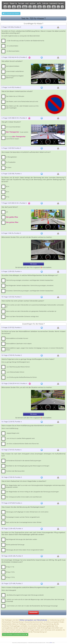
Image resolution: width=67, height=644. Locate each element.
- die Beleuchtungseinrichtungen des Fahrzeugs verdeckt (25, 595)
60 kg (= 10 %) (10, 577)
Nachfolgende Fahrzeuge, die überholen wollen (22, 539)
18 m (7, 192)
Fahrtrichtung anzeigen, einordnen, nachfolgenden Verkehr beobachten (30, 280)
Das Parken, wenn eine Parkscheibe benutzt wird (22, 101)
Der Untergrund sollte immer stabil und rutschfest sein (24, 497)
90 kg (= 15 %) (10, 572)
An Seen (9, 167)
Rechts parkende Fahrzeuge (15, 545)
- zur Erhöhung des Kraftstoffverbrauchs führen (21, 377)
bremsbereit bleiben (13, 66)
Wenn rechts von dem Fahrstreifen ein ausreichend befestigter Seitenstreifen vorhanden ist (35, 306)
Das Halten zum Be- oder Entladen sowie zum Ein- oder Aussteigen (22, 107)
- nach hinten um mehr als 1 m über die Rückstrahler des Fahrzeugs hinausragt (32, 606)
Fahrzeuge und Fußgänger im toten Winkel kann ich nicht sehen (27, 512)
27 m (8, 197)
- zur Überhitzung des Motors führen (18, 367)
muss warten (17, 132)
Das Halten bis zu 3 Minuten (15, 96)
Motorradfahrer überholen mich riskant (19, 344)
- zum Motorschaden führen (15, 372)
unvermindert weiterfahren (15, 71)
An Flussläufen (11, 162)
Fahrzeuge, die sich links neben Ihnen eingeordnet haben (25, 550)
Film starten (33, 264)
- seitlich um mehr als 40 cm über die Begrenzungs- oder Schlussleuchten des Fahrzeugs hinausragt (35, 600)
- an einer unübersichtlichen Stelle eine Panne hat (22, 444)
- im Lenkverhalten (12, 46)
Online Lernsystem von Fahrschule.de (33, 620)
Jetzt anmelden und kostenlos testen (15, 635)
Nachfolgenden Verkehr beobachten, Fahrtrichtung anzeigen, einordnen (30, 285)
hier (51, 643)
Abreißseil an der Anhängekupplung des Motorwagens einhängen (28, 466)
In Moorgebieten (11, 157)
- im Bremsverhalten (13, 51)
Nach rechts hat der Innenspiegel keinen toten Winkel (24, 522)
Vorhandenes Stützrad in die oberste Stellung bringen (24, 461)
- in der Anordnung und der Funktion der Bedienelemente (25, 41)
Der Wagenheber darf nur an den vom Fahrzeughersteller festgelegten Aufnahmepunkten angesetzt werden (36, 486)
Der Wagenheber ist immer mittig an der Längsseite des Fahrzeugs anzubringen (32, 492)
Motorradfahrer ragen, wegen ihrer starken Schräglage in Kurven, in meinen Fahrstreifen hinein (35, 349)
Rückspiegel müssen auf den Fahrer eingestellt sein (23, 517)
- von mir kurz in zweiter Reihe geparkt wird (20, 438)
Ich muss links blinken (13, 127)
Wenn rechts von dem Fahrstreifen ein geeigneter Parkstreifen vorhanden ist (31, 311)
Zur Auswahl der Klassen (11, 13)
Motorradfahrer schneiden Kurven (17, 338)
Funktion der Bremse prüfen (15, 471)
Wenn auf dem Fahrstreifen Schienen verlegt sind (22, 316)
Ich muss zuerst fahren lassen (16, 138)
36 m (8, 186)
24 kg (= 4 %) (10, 567)
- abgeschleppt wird (12, 433)
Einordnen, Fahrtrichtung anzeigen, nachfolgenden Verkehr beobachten (30, 291)
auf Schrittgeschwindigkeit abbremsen (15, 77)
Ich (7, 212)
